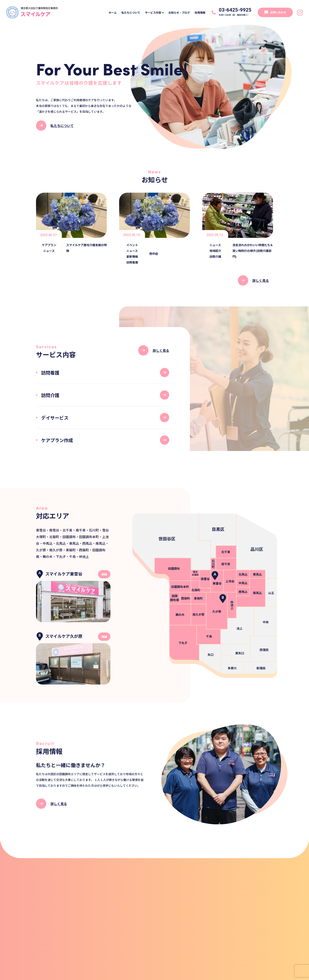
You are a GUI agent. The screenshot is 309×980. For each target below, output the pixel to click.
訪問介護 (215, 256)
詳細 (104, 574)
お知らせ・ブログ (176, 12)
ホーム (106, 12)
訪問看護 (132, 262)
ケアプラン (49, 245)
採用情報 (198, 12)
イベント (132, 245)
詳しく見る (261, 280)
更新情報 (132, 256)
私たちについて (125, 12)
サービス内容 (150, 12)
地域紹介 (215, 251)
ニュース (49, 251)
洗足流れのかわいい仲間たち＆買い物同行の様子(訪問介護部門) (253, 251)
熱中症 (154, 254)
